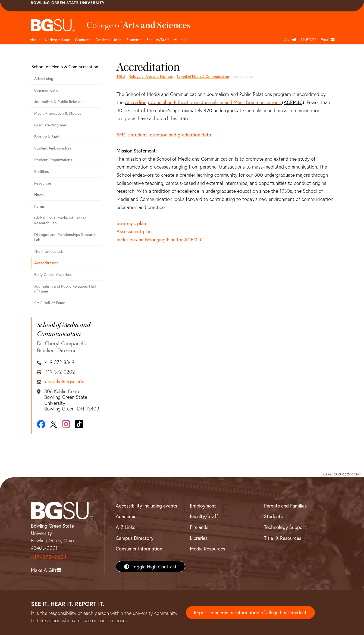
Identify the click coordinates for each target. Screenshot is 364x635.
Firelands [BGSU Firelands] (199, 527)
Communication (47, 90)
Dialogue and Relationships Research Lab (65, 237)
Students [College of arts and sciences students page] (134, 40)
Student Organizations (53, 160)
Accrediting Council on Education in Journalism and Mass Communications (203, 102)
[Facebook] (41, 424)
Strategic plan (131, 223)
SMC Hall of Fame (50, 303)
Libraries (199, 538)
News (39, 194)
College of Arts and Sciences (151, 76)
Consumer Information (139, 549)
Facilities (42, 171)
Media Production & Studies (58, 113)
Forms (40, 206)
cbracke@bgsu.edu (65, 382)
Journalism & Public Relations (59, 102)
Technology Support (285, 527)
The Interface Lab (49, 251)
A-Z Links (125, 527)
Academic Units (108, 40)
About (35, 40)
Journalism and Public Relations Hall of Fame (65, 289)
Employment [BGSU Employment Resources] (203, 506)
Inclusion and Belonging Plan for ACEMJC (160, 239)
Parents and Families (285, 506)
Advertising (44, 78)
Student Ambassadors (53, 148)
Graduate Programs (51, 125)
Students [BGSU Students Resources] (273, 516)
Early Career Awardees (53, 274)
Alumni (180, 40)
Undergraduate (57, 40)
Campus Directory (135, 538)
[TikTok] (79, 424)
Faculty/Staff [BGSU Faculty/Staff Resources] (204, 516)
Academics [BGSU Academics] (127, 516)
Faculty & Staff (47, 137)
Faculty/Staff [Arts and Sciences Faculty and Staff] (158, 40)
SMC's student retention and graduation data (164, 135)
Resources (43, 183)
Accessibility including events (146, 506)
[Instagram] (66, 424)
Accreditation (46, 263)
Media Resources (208, 549)
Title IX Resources (283, 538)
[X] (54, 424)
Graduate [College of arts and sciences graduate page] (83, 40)
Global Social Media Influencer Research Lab (60, 220)
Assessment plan (134, 231)
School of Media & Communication (203, 76)
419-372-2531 (49, 557)
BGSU (121, 76)
